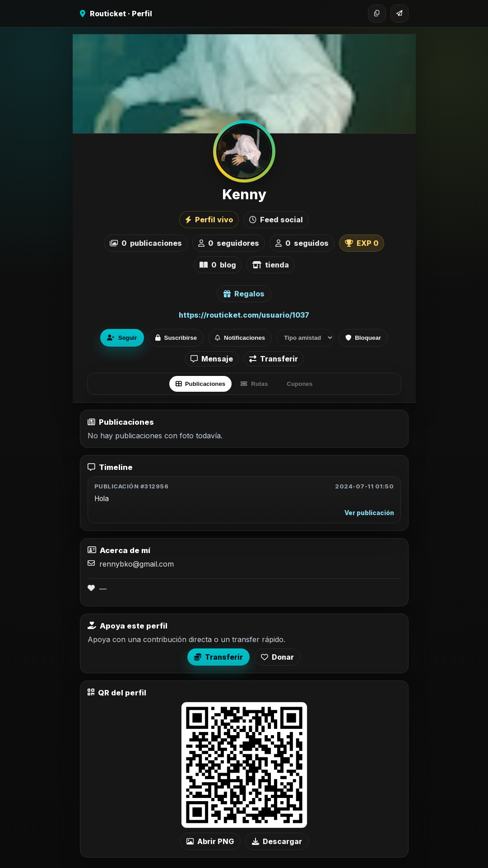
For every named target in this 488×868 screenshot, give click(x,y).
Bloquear (363, 338)
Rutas (254, 384)
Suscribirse (176, 338)
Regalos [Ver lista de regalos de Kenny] (244, 294)
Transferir (274, 359)
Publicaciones (201, 384)
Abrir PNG (210, 841)
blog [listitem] (218, 265)
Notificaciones (240, 338)
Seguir (122, 338)
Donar (277, 657)
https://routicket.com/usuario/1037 (244, 315)
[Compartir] (400, 14)
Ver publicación (369, 513)
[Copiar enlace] (377, 14)
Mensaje (212, 359)
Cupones (300, 384)
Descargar (277, 841)
